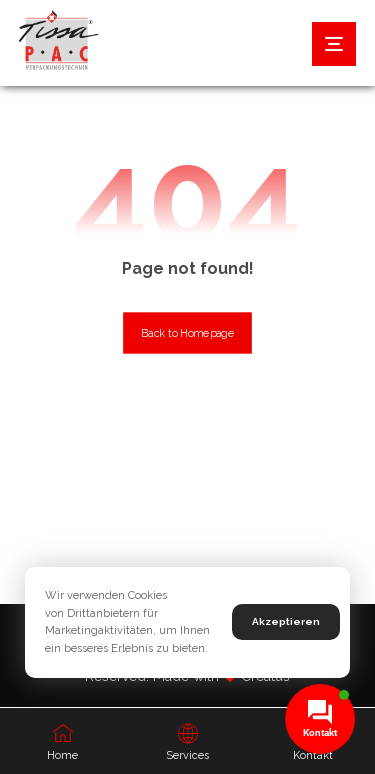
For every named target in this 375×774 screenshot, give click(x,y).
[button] (334, 44)
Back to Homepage (187, 333)
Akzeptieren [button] (286, 621)
